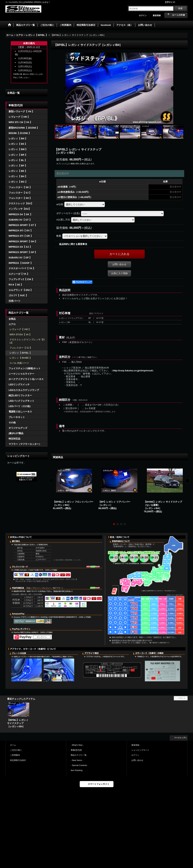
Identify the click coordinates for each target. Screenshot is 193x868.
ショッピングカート (140, 750)
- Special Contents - (79, 765)
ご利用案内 (15, 755)
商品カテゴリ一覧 (79, 755)
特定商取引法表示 (18, 760)
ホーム (13, 745)
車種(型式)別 (76, 750)
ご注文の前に (16, 750)
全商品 (12, 319)
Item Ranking (77, 770)
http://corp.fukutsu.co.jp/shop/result (133, 371)
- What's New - (77, 745)
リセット (182, 698)
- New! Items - (77, 760)
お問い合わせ (119, 264)
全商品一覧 (13, 93)
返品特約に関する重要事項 (73, 244)
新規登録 (157, 15)
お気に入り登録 (119, 273)
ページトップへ (180, 738)
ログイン (143, 15)
